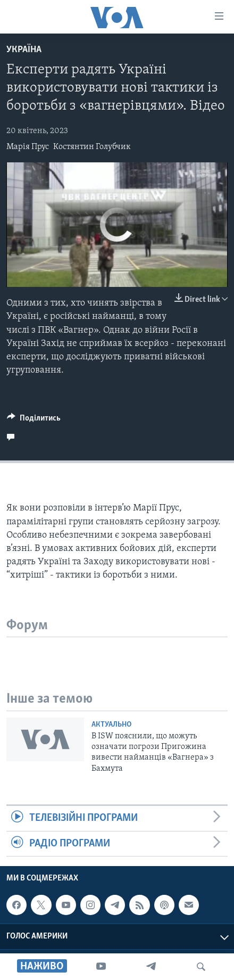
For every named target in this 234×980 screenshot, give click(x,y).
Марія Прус (28, 147)
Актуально (111, 725)
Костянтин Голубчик (92, 147)
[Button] (34, 421)
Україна (24, 50)
